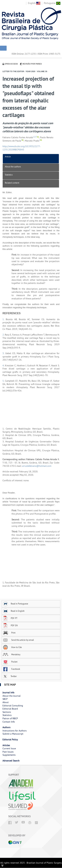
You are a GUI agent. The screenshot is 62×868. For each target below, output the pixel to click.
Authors (6, 727)
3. (4, 353)
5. (4, 381)
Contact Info (9, 722)
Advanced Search (11, 761)
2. (4, 335)
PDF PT (10, 618)
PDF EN (10, 625)
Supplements (9, 755)
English (34, 3)
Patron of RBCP (10, 718)
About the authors (13, 167)
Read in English (14, 611)
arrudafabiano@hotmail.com (37, 466)
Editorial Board (10, 709)
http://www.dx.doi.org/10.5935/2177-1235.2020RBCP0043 (21, 148)
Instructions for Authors (15, 731)
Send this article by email (18, 640)
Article (8, 157)
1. (4, 319)
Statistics (9, 175)
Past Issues (8, 752)
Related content (12, 183)
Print (9, 633)
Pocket (10, 662)
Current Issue (9, 748)
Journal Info (8, 693)
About (6, 702)
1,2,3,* (35, 137)
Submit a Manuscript (13, 734)
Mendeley (11, 654)
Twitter (10, 676)
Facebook (11, 669)
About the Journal (11, 696)
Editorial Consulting (13, 706)
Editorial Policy (10, 740)
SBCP (5, 699)
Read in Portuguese (15, 604)
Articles (6, 745)
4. (4, 365)
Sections (7, 712)
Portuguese (52, 3)
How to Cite (12, 647)
